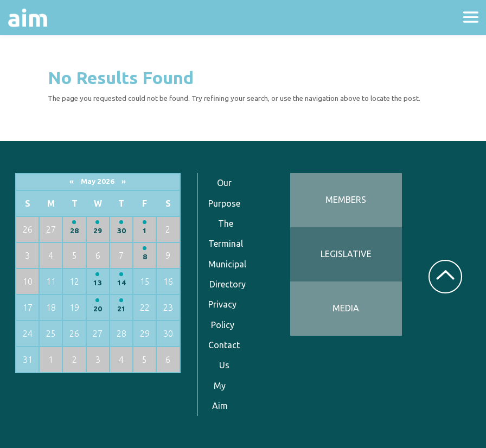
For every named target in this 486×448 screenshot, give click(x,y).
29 (98, 231)
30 (121, 231)
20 (98, 309)
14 (121, 283)
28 (74, 231)
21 (121, 309)
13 (98, 283)
